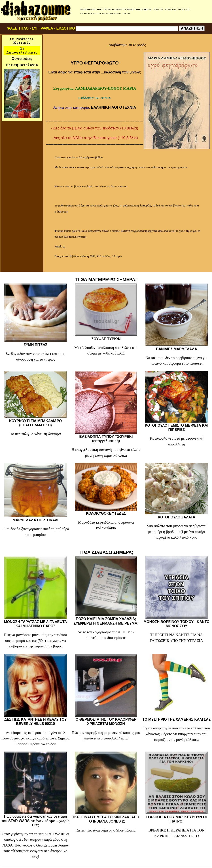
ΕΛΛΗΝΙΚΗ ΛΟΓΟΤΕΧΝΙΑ (114, 107)
